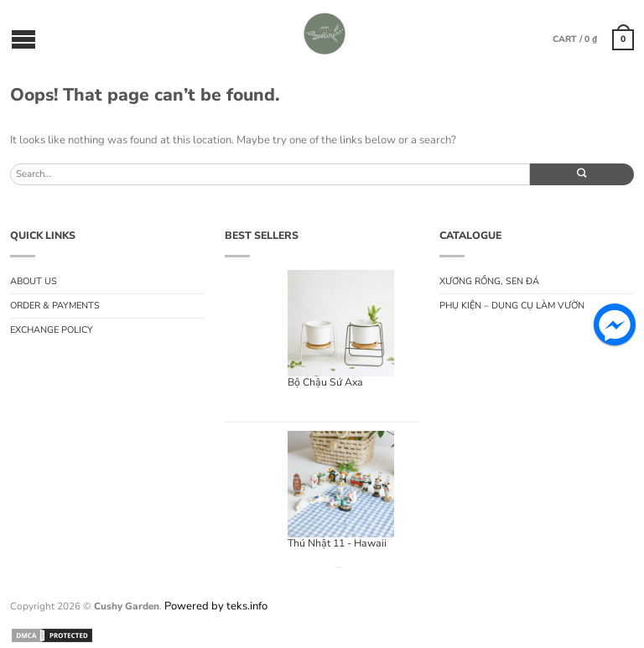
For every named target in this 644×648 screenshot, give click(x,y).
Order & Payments (55, 306)
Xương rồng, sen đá (489, 281)
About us (34, 281)
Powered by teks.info (216, 606)
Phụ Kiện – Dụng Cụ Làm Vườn (512, 306)
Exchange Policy (52, 330)
